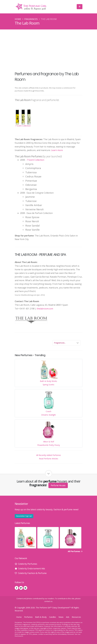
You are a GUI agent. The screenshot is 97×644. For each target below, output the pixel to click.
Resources (76, 617)
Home (18, 19)
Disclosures (19, 636)
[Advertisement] (49, 49)
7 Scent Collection (35, 160)
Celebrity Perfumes (28, 564)
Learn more (57, 150)
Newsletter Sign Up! (24, 516)
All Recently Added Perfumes (49, 455)
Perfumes (28, 617)
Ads (68, 617)
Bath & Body (41, 617)
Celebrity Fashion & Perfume (32, 573)
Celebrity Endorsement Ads (32, 569)
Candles (53, 617)
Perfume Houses (58, 485)
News (61, 617)
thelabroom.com (45, 309)
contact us (48, 601)
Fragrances (31, 19)
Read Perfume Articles (49, 459)
